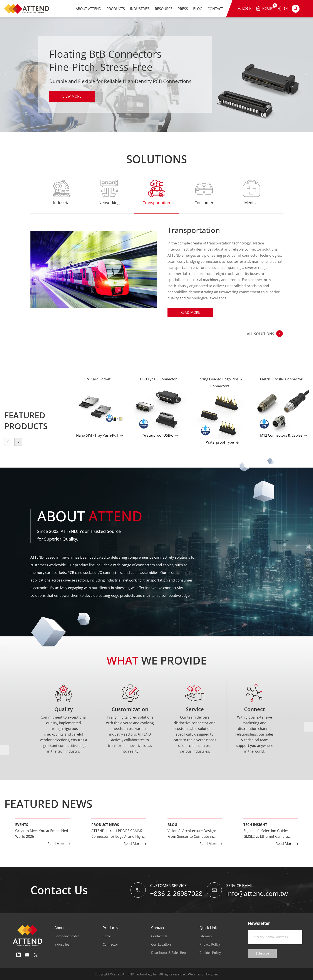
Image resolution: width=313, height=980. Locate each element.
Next (305, 75)
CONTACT (215, 9)
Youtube (27, 955)
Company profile (67, 936)
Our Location (161, 944)
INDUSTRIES (140, 9)
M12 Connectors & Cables (281, 435)
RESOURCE (164, 9)
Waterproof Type (220, 442)
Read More (190, 312)
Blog (172, 825)
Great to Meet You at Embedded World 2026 (42, 834)
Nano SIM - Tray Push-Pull (97, 435)
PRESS (183, 9)
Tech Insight (255, 825)
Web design (197, 974)
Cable (107, 936)
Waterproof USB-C (158, 435)
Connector (110, 944)
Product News (105, 825)
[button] (18, 442)
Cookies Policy (210, 953)
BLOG (198, 9)
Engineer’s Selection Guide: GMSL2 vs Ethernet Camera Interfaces (266, 834)
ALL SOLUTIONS (260, 334)
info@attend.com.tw (257, 893)
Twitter (36, 955)
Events (22, 825)
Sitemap (206, 936)
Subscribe (262, 953)
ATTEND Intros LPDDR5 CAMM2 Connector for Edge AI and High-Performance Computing (118, 834)
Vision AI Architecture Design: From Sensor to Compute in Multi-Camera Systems (192, 834)
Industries (62, 944)
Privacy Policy (210, 944)
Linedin (18, 955)
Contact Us (159, 936)
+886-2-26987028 (176, 893)
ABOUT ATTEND (89, 9)
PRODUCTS (116, 9)
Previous (8, 75)
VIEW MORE (72, 96)
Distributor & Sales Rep (168, 953)
